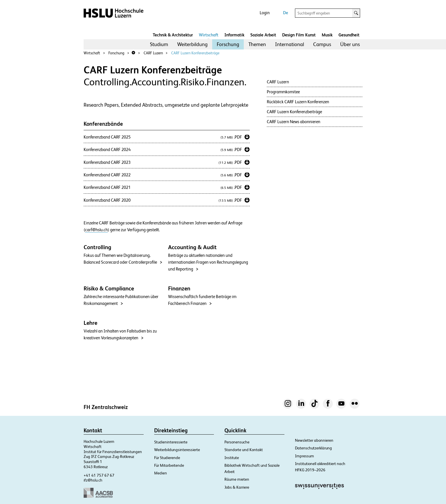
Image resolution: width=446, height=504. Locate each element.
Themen (257, 44)
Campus (322, 44)
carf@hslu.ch (96, 230)
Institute (232, 458)
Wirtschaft (209, 35)
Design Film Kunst (299, 35)
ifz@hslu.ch (93, 480)
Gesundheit (349, 35)
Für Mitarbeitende (169, 465)
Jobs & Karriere (237, 487)
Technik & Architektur (173, 35)
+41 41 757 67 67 (99, 475)
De (286, 13)
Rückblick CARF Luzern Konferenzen (298, 102)
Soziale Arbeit (263, 35)
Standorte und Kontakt (244, 450)
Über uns (350, 44)
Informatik (234, 35)
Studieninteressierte (171, 442)
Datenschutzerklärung (313, 448)
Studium (159, 44)
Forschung (228, 44)
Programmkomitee (283, 92)
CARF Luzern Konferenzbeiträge (195, 53)
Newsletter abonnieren (314, 440)
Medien (161, 473)
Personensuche (237, 442)
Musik (327, 35)
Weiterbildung (192, 44)
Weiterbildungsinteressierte (177, 450)
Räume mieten (237, 479)
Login (265, 13)
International (290, 44)
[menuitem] (159, 44)
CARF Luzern (153, 53)
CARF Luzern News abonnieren (294, 122)
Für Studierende (167, 458)
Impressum (304, 456)
